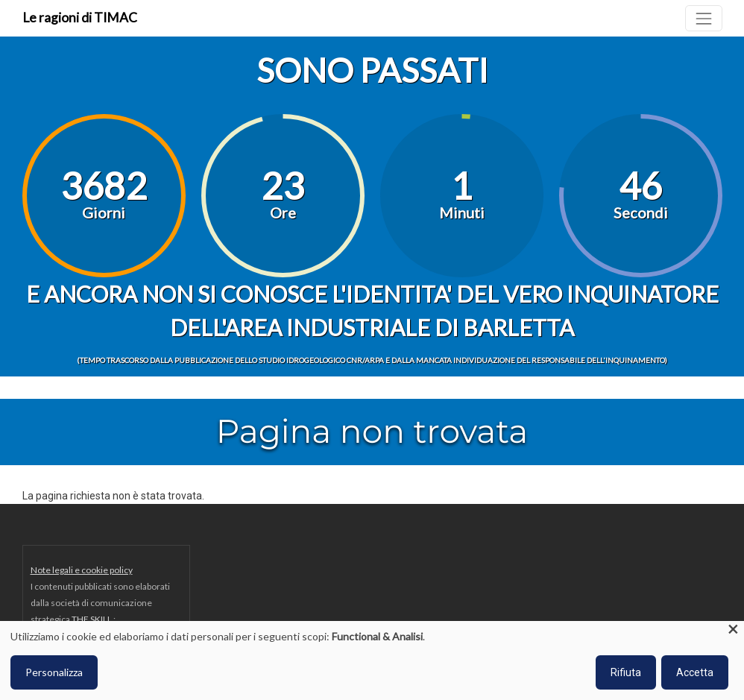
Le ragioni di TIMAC (80, 18)
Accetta (695, 672)
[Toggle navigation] (703, 18)
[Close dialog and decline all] (733, 630)
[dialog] (372, 660)
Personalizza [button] (54, 672)
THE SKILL (92, 619)
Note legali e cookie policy (82, 570)
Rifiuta (626, 672)
